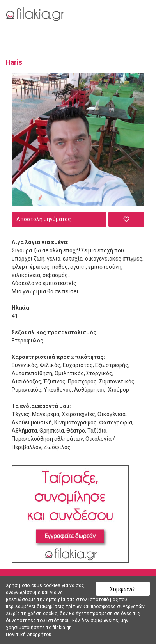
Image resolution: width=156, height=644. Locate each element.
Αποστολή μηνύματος (44, 219)
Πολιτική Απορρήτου (29, 635)
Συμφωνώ (123, 589)
